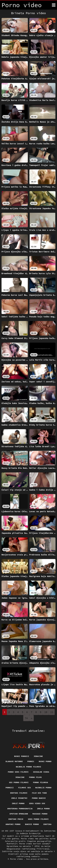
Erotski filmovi (19, 793)
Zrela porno (43, 809)
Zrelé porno (18, 803)
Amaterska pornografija (20, 809)
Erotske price (16, 819)
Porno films (35, 777)
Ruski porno (45, 761)
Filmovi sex (25, 788)
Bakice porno (32, 824)
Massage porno (40, 814)
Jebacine (38, 756)
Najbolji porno (43, 788)
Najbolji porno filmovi (28, 767)
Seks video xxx (37, 803)
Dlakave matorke (14, 761)
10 (46, 712)
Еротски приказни (19, 814)
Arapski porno (13, 824)
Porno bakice (39, 798)
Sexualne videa (41, 772)
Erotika (47, 824)
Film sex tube (39, 793)
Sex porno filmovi (19, 782)
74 (26, 718)
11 (52, 712)
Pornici (10, 788)
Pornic (31, 761)
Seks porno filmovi (38, 819)
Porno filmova (41, 782)
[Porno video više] (54, 5)
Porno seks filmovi (18, 772)
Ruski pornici (22, 756)
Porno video (17, 859)
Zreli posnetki (19, 798)
